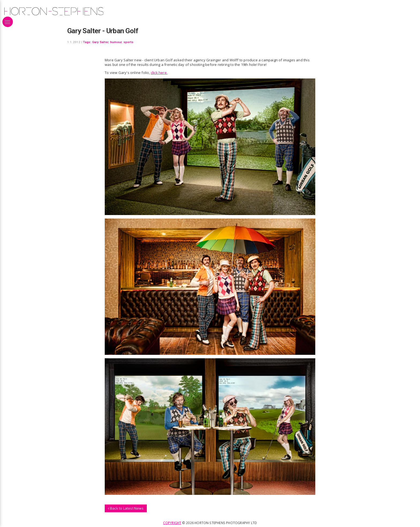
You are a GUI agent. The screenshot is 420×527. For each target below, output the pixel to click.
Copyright (172, 523)
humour (116, 42)
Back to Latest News (126, 508)
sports (128, 42)
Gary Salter (100, 42)
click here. (159, 73)
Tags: (87, 42)
